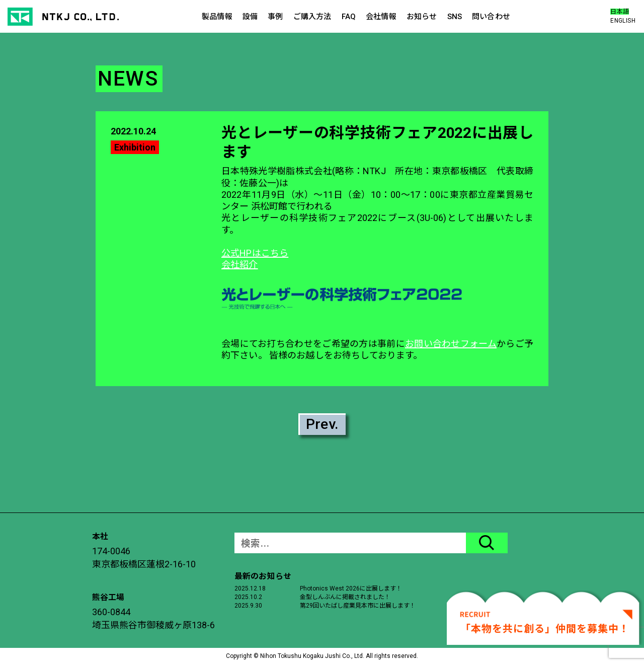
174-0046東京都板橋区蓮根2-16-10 (144, 558)
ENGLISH (623, 21)
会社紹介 (240, 265)
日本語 (620, 12)
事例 (275, 17)
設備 (250, 17)
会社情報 (381, 17)
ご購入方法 (312, 17)
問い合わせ (491, 17)
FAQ (349, 17)
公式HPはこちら (255, 253)
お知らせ (422, 17)
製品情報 (217, 17)
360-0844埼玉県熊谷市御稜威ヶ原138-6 (153, 618)
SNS (455, 17)
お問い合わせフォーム (451, 344)
